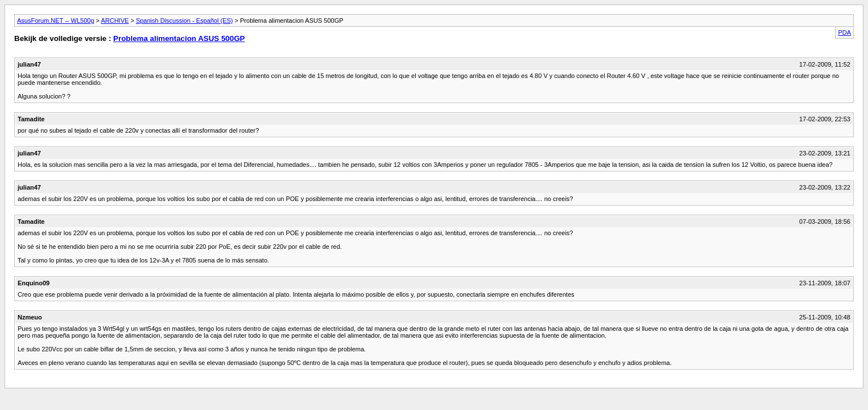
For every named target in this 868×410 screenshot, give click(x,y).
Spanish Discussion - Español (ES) (185, 20)
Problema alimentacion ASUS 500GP (179, 38)
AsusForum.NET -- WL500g (56, 20)
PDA (844, 32)
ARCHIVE (115, 20)
